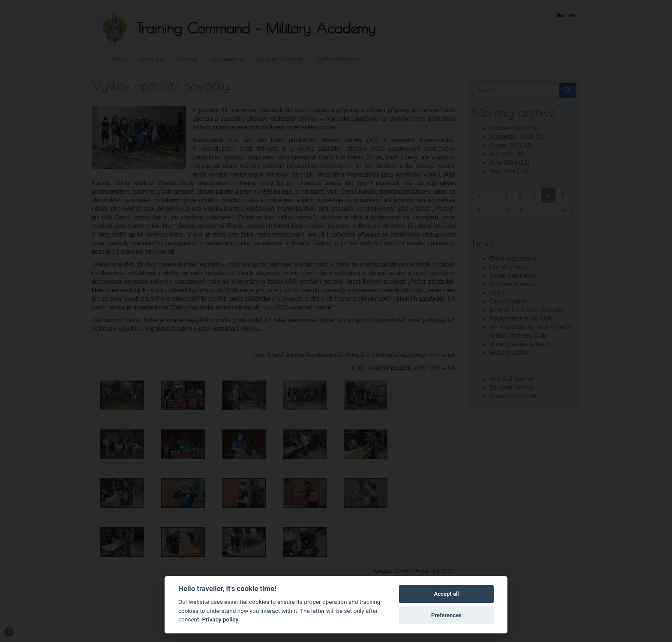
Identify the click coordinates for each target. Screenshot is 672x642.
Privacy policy (220, 619)
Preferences (446, 615)
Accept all (446, 594)
